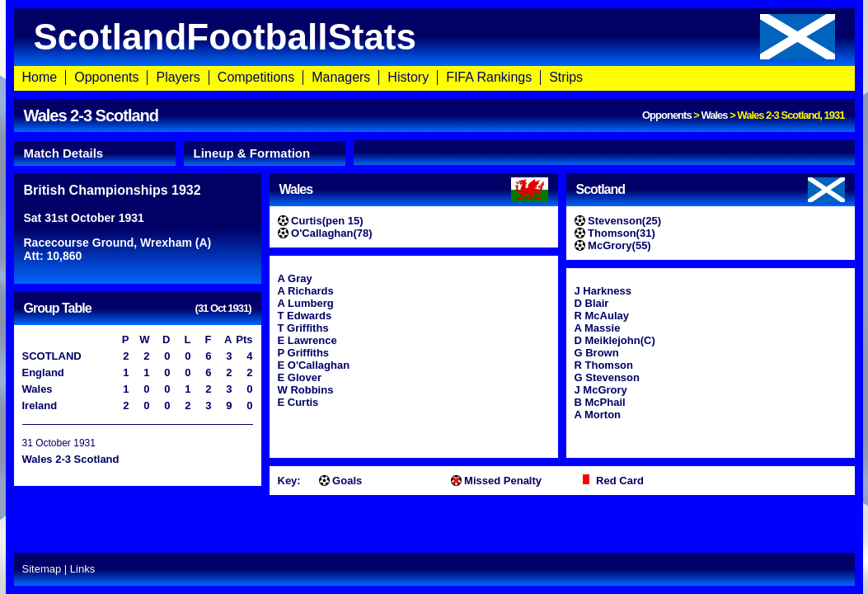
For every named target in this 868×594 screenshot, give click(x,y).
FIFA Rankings (489, 77)
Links (82, 569)
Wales (714, 115)
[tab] (95, 153)
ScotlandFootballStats (434, 37)
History (408, 77)
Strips (566, 77)
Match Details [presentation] (64, 153)
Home (40, 77)
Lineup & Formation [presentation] (252, 153)
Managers (341, 77)
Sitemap (42, 569)
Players (178, 77)
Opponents (106, 77)
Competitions (256, 77)
